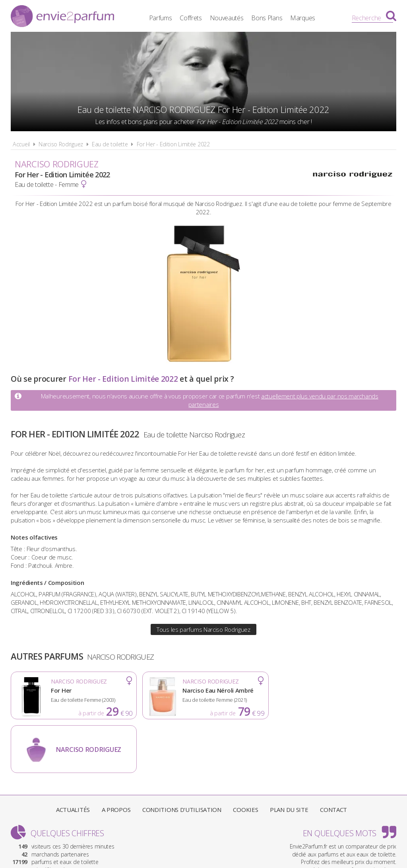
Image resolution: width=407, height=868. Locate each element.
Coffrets (192, 18)
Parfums (162, 18)
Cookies (245, 756)
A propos (116, 756)
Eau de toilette (110, 144)
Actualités (73, 756)
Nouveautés (228, 18)
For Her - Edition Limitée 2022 (173, 144)
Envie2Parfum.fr (62, 17)
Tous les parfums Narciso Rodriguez (203, 629)
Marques (304, 18)
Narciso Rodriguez (61, 144)
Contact (333, 756)
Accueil (21, 144)
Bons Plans (268, 18)
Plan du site (289, 756)
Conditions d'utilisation (182, 756)
